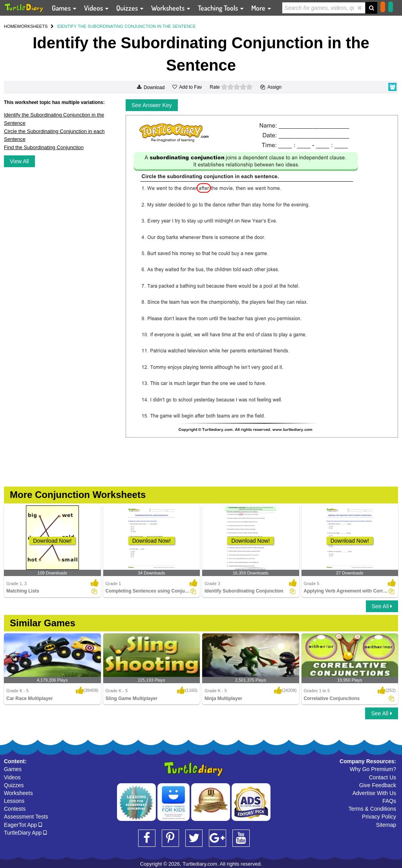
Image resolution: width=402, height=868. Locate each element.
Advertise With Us (374, 793)
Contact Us (383, 777)
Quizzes (14, 785)
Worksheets (18, 793)
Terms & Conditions (372, 809)
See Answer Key (152, 105)
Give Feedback (378, 785)
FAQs (389, 801)
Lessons (14, 801)
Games (13, 769)
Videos (12, 777)
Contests (15, 809)
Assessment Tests (26, 817)
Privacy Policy (379, 817)
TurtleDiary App (25, 833)
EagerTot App (23, 825)
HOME (10, 26)
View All (19, 161)
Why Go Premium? (373, 769)
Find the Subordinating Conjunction (44, 147)
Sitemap (386, 825)
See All (382, 606)
